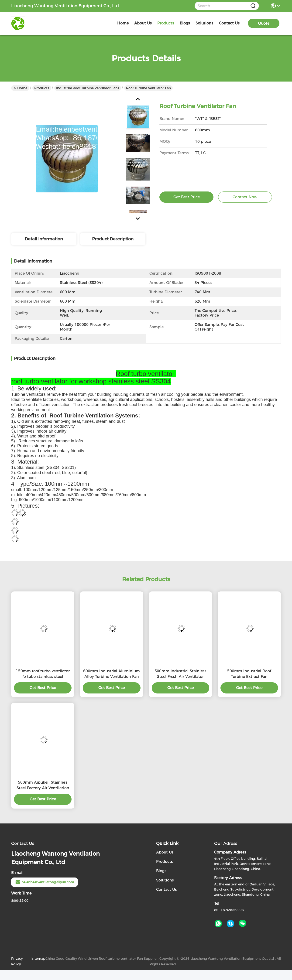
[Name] (253, 6)
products (166, 23)
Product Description (113, 239)
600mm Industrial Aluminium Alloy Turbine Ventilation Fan (112, 674)
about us (143, 23)
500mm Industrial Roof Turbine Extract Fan (249, 674)
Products (42, 88)
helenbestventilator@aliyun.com (45, 882)
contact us (229, 23)
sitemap (39, 959)
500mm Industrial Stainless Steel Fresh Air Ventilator (180, 674)
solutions (204, 23)
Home (123, 23)
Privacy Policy (17, 961)
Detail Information (44, 239)
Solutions (165, 880)
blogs (185, 23)
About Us (165, 852)
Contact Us (167, 890)
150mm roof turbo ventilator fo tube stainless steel (43, 674)
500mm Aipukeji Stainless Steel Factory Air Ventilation (43, 785)
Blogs (161, 871)
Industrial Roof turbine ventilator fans (88, 88)
